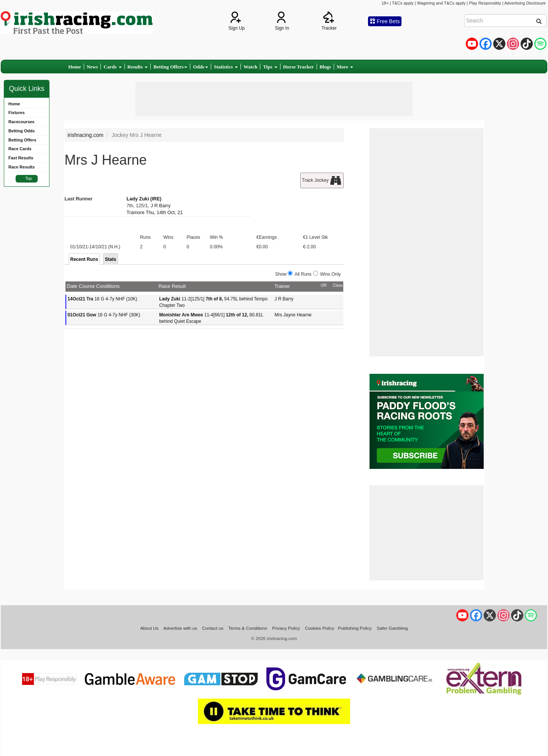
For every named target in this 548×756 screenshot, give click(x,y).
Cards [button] (112, 67)
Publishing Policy (355, 628)
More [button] (345, 67)
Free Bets (385, 21)
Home (75, 67)
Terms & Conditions (248, 628)
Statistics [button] (226, 67)
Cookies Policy (319, 628)
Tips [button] (270, 67)
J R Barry (161, 206)
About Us (149, 628)
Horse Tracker (299, 67)
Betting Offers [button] (170, 67)
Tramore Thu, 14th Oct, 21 (155, 213)
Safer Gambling (392, 628)
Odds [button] (201, 67)
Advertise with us (180, 628)
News (92, 67)
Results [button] (138, 67)
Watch (250, 67)
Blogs (325, 67)
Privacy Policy (286, 628)
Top (29, 178)
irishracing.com (86, 135)
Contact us (213, 628)
